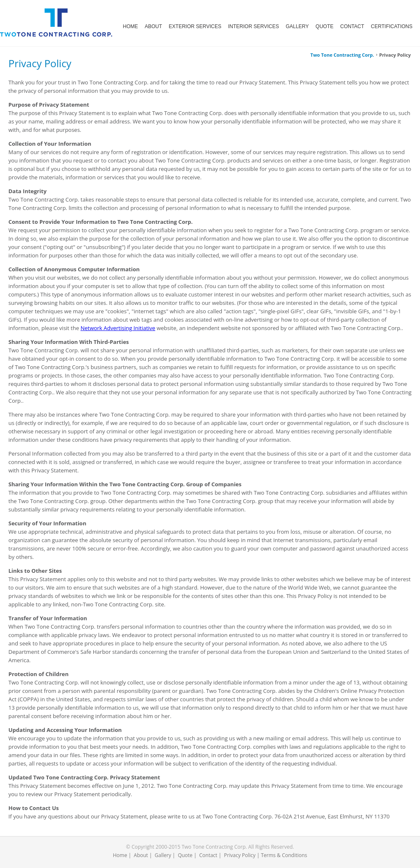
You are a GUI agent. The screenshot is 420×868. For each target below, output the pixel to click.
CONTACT (352, 26)
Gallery (163, 855)
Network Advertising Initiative (118, 328)
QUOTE (324, 26)
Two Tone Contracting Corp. (342, 55)
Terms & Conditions (284, 855)
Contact (208, 855)
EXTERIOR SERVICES (195, 26)
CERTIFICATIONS (392, 26)
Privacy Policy (240, 855)
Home (120, 855)
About (141, 855)
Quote (185, 855)
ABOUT (154, 26)
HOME (131, 26)
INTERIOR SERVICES (253, 26)
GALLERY (297, 26)
